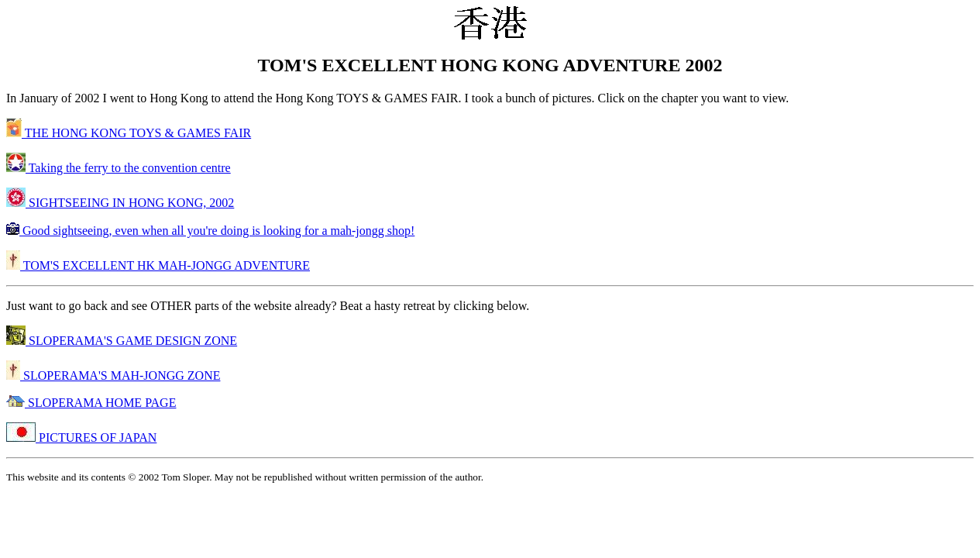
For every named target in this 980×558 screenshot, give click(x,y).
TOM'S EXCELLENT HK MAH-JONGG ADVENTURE (158, 265)
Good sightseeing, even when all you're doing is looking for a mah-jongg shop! (210, 231)
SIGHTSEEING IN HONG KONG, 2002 (120, 203)
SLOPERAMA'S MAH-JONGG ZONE (113, 375)
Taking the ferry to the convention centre (119, 168)
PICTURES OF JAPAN (81, 437)
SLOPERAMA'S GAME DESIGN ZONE (122, 341)
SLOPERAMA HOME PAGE (91, 403)
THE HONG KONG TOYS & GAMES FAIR (129, 133)
